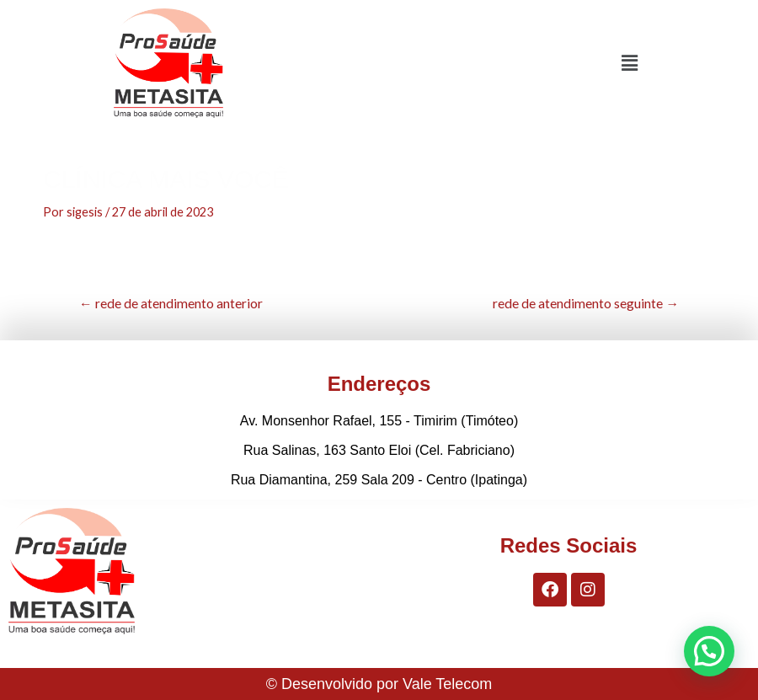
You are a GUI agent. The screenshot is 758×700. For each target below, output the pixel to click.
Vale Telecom (447, 684)
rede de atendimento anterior (171, 303)
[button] (630, 63)
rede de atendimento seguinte (586, 303)
